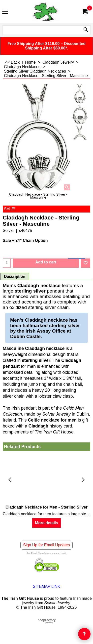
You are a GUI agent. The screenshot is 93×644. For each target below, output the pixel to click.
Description (15, 277)
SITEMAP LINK (47, 586)
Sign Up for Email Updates (46, 545)
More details (46, 523)
